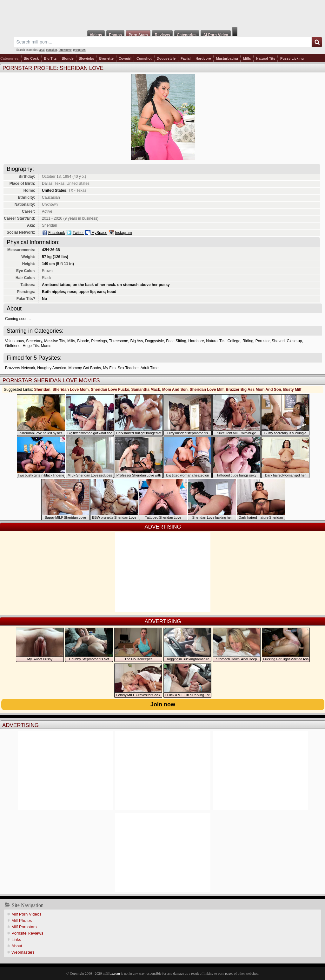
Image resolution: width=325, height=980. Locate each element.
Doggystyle (166, 58)
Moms (46, 346)
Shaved (278, 341)
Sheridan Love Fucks (110, 390)
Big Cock (31, 58)
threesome (65, 50)
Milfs (247, 58)
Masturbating (227, 58)
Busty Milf (292, 390)
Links (16, 940)
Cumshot (144, 58)
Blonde (67, 58)
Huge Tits (31, 346)
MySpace (99, 233)
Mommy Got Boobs (85, 368)
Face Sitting (176, 341)
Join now (163, 704)
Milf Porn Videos (26, 914)
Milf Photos (22, 920)
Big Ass (136, 341)
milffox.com (111, 973)
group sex (80, 50)
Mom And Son (175, 390)
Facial (186, 58)
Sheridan (42, 390)
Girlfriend (13, 346)
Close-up (294, 341)
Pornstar (263, 341)
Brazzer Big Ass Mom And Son (253, 390)
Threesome (119, 341)
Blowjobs (86, 58)
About (17, 946)
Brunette (106, 58)
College (234, 341)
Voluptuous (14, 341)
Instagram (123, 233)
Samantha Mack (146, 390)
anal (42, 50)
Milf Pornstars (24, 927)
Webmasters (23, 952)
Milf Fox (162, 13)
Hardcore (203, 58)
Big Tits (50, 58)
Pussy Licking (292, 58)
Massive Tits (55, 341)
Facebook (57, 233)
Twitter (78, 233)
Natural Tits (266, 58)
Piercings (99, 341)
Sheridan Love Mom (70, 390)
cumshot (52, 50)
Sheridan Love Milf (207, 390)
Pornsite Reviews (27, 933)
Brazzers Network (20, 368)
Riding (248, 341)
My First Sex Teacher (121, 368)
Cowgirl (125, 58)
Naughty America (52, 368)
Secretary (34, 341)
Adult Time (150, 368)
